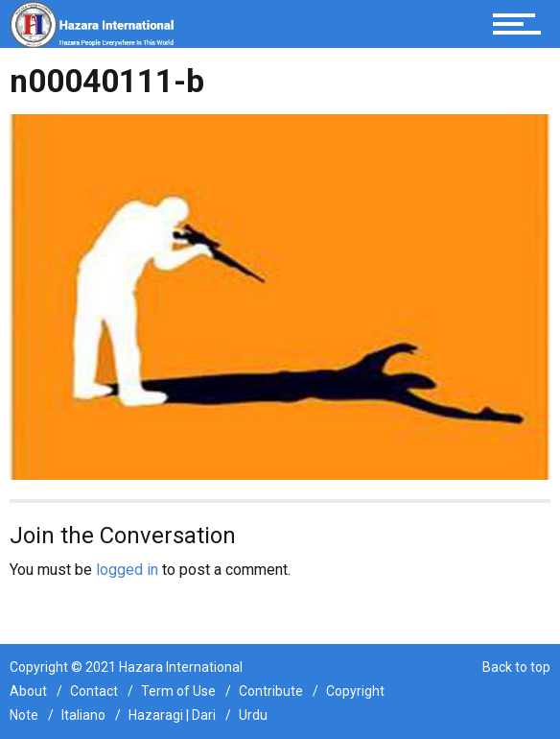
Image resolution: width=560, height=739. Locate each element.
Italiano (83, 715)
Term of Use (178, 691)
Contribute (271, 691)
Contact (94, 691)
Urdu (253, 715)
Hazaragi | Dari (172, 715)
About (28, 691)
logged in (127, 570)
